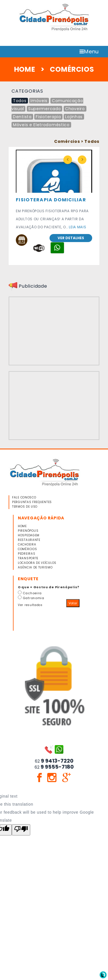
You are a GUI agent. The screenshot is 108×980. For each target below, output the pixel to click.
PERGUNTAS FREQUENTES (32, 502)
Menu (89, 51)
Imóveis (39, 101)
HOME (25, 69)
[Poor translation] (21, 830)
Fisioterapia (48, 117)
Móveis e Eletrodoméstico (41, 125)
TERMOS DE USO (25, 507)
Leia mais (77, 227)
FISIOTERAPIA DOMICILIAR (51, 200)
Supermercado (44, 109)
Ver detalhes (71, 238)
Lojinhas (74, 117)
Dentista (22, 117)
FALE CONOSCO (24, 497)
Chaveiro (75, 109)
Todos (20, 101)
